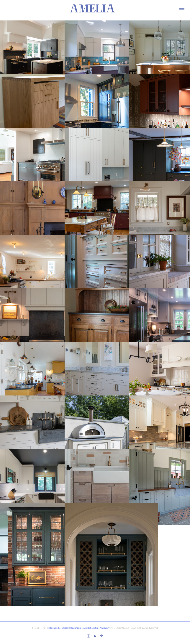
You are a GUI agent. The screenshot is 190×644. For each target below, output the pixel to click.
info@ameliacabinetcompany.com (65, 628)
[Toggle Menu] (182, 8)
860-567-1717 (39, 628)
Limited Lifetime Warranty (96, 628)
